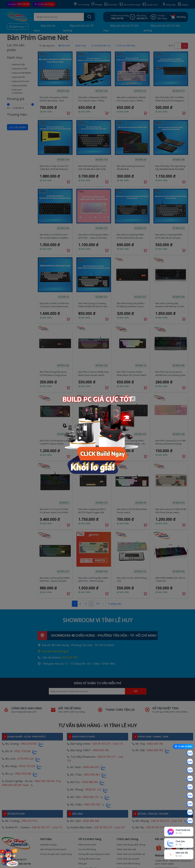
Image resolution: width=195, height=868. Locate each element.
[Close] (133, 399)
